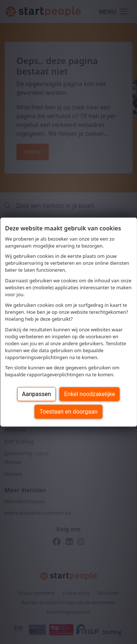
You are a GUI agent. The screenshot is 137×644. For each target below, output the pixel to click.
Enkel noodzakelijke (90, 394)
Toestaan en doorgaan (68, 412)
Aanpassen (37, 394)
